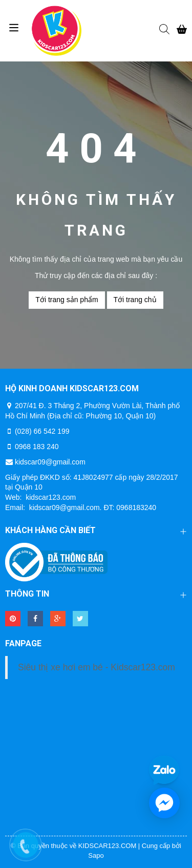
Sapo (96, 855)
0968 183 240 (37, 447)
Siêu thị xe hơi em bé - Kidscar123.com (97, 667)
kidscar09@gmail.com (50, 462)
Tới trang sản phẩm (67, 300)
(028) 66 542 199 (42, 431)
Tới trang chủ (135, 300)
